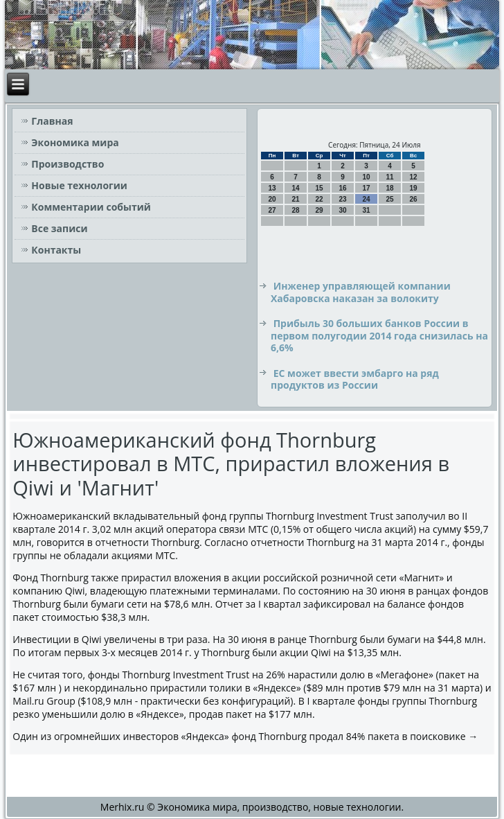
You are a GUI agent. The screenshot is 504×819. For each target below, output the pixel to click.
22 (319, 199)
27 (272, 210)
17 (366, 188)
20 (272, 199)
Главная (52, 121)
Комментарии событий (91, 207)
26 (413, 199)
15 (319, 188)
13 (272, 188)
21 (295, 199)
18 (389, 188)
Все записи (59, 228)
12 (413, 177)
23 (342, 199)
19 (413, 188)
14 (295, 188)
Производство (67, 164)
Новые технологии (79, 185)
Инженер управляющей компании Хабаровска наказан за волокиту (361, 292)
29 (319, 210)
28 (295, 210)
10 (366, 177)
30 (342, 210)
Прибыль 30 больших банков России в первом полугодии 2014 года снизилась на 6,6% (379, 335)
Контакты (56, 250)
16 (342, 188)
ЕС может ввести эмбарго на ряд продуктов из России (355, 379)
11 (389, 177)
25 (389, 199)
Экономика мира (75, 142)
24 (366, 199)
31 (366, 210)
